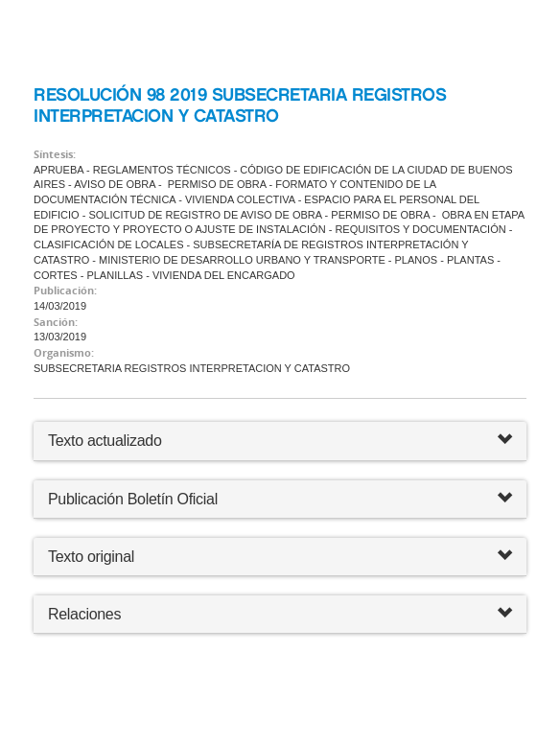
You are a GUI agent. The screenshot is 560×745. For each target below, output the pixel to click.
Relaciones (280, 614)
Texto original (91, 557)
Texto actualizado (105, 441)
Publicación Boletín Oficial (133, 499)
